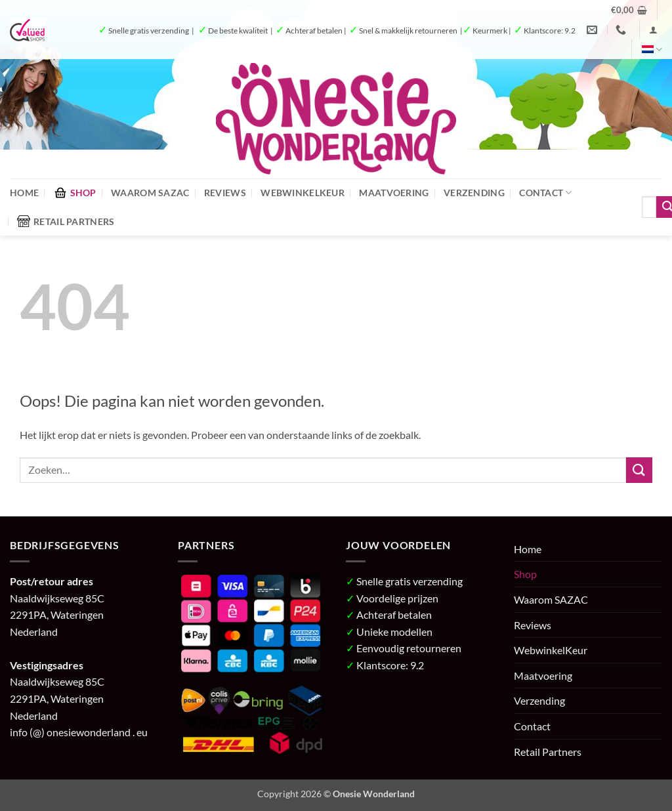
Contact (546, 193)
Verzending (474, 193)
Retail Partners (66, 221)
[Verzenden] (639, 470)
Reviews (225, 193)
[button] (629, 10)
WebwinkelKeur (303, 193)
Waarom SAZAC (150, 193)
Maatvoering (394, 193)
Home (24, 193)
